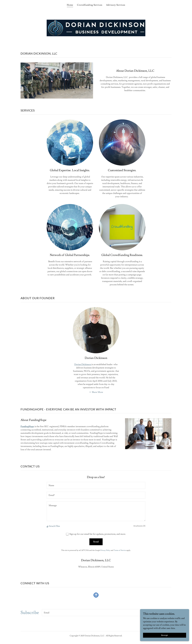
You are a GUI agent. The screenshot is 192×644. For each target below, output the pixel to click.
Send (96, 542)
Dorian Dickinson (83, 364)
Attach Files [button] (54, 526)
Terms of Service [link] (120, 550)
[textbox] (96, 485)
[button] (96, 392)
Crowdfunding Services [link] (90, 5)
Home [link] (70, 5)
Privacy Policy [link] (105, 550)
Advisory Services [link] (116, 5)
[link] (96, 596)
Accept (165, 635)
